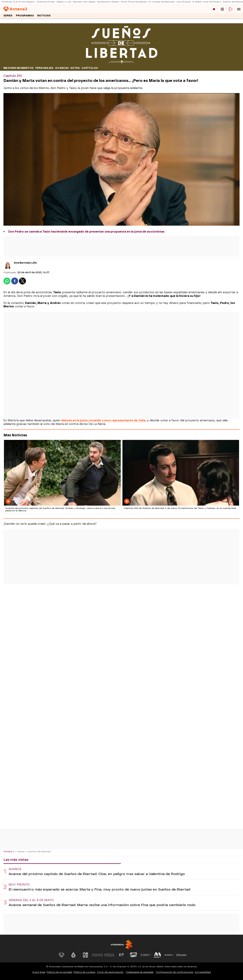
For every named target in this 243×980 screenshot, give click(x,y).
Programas (25, 17)
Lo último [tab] (132, 860)
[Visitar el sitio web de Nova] (97, 955)
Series (8, 17)
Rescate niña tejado (84, 3)
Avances (62, 68)
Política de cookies (84, 972)
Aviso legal (39, 972)
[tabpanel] (121, 887)
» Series (20, 851)
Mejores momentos (19, 68)
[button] (239, 10)
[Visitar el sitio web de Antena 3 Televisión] (61, 955)
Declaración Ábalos (108, 3)
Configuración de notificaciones (175, 972)
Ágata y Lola (64, 3)
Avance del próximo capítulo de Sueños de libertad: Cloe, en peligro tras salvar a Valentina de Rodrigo (97, 874)
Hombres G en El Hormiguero (18, 3)
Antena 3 (9, 851)
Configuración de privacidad (140, 972)
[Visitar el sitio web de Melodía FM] (158, 955)
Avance (15, 869)
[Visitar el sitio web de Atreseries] (122, 955)
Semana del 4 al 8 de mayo (31, 900)
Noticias (44, 17)
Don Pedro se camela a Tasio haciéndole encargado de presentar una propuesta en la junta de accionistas (86, 232)
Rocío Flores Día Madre (134, 3)
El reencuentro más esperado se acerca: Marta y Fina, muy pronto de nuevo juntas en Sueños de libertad (99, 889)
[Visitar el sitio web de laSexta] (73, 955)
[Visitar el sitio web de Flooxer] (182, 955)
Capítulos (90, 68)
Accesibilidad (203, 972)
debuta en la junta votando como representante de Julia (103, 420)
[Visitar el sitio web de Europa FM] (146, 955)
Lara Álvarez (184, 3)
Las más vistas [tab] (16, 860)
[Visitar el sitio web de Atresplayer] (170, 955)
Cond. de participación (110, 972)
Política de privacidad (59, 972)
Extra (75, 68)
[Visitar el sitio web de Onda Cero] (134, 955)
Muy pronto (19, 885)
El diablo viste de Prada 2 (207, 3)
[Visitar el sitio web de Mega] (109, 955)
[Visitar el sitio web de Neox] (85, 955)
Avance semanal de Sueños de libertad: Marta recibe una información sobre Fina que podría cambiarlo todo (102, 905)
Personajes (44, 68)
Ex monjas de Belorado (162, 3)
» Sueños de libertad (38, 851)
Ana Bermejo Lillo (25, 263)
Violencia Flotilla (46, 3)
